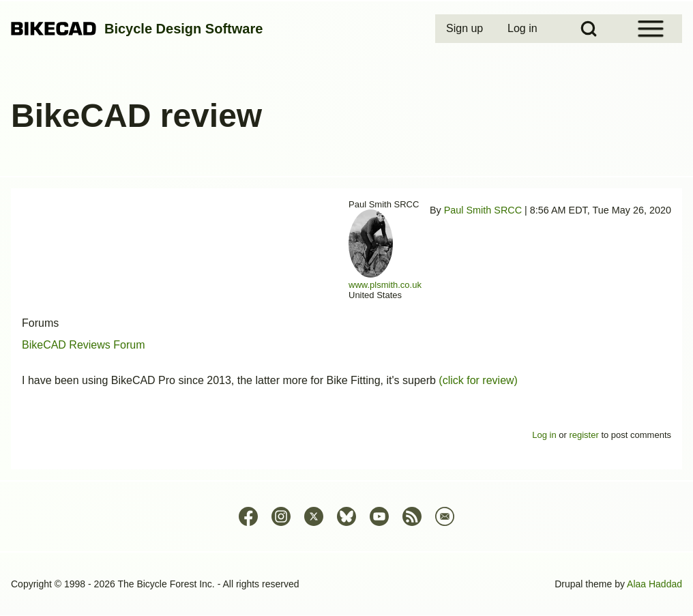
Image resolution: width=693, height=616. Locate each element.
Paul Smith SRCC (483, 210)
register (584, 435)
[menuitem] (466, 29)
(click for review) (478, 380)
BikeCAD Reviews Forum (83, 345)
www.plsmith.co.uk (385, 285)
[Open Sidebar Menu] (651, 29)
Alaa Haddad (654, 584)
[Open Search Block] (589, 29)
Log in (544, 435)
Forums (40, 323)
